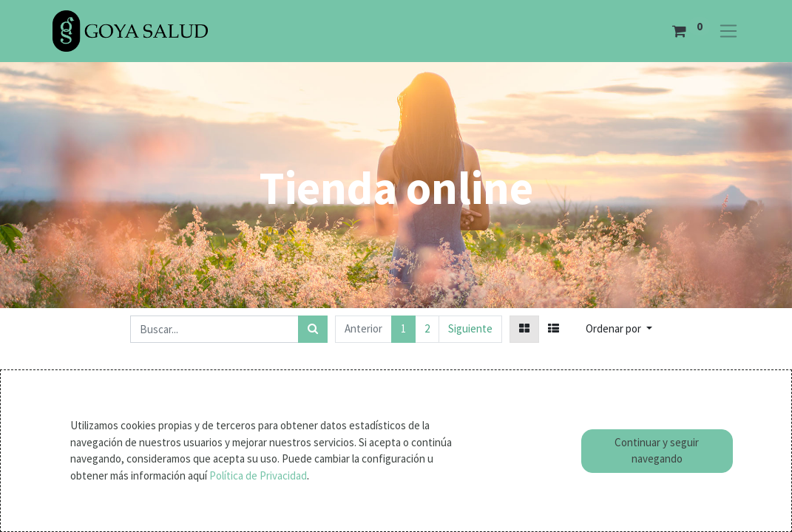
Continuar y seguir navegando (657, 451)
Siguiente (470, 328)
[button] (619, 329)
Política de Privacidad (258, 475)
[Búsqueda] (313, 329)
